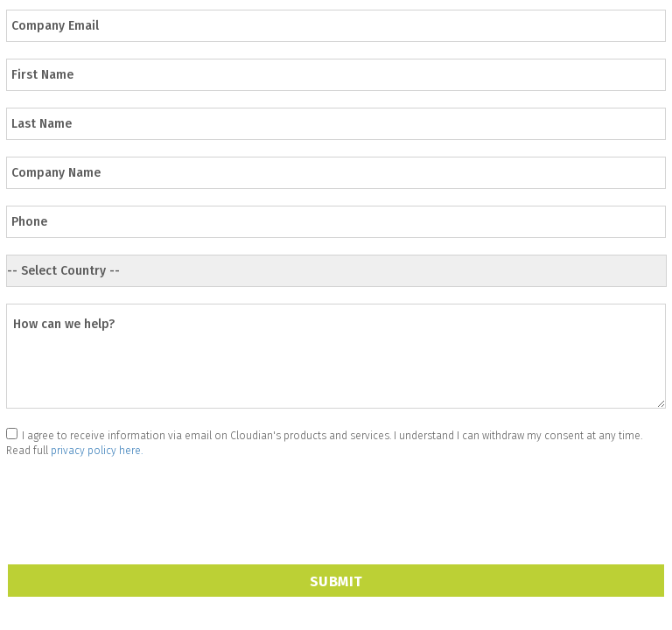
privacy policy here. (97, 451)
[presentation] (140, 499)
